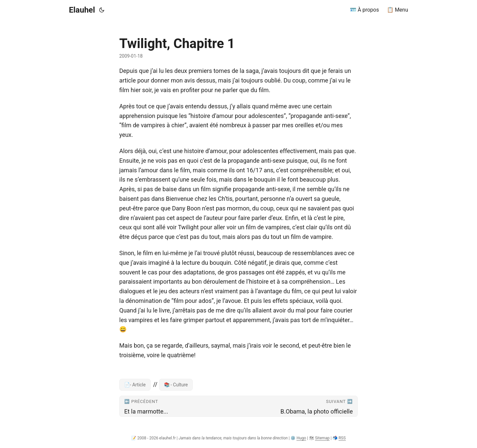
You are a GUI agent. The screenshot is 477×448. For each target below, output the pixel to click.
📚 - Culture (176, 385)
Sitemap (322, 438)
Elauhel (82, 10)
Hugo (301, 438)
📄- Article (135, 385)
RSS (342, 438)
